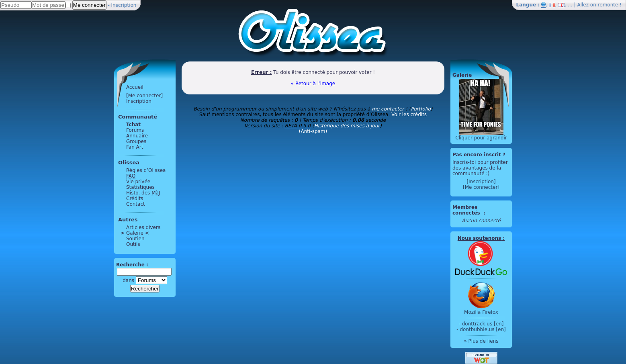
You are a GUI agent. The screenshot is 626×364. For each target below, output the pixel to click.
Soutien (135, 239)
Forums (135, 130)
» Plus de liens (481, 341)
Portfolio (420, 109)
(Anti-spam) (313, 131)
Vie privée (138, 182)
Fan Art (135, 147)
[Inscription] (481, 182)
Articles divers (143, 227)
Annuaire (137, 136)
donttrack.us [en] (483, 324)
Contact (136, 204)
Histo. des (143, 193)
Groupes (136, 141)
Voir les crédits (409, 115)
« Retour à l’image (313, 84)
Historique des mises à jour (347, 126)
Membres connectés (467, 210)
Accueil (135, 87)
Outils (133, 244)
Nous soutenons (479, 238)
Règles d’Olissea (146, 170)
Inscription (124, 5)
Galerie (135, 233)
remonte (608, 5)
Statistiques (140, 187)
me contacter (388, 109)
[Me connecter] (144, 96)
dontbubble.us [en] (483, 329)
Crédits (135, 198)
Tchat (133, 125)
